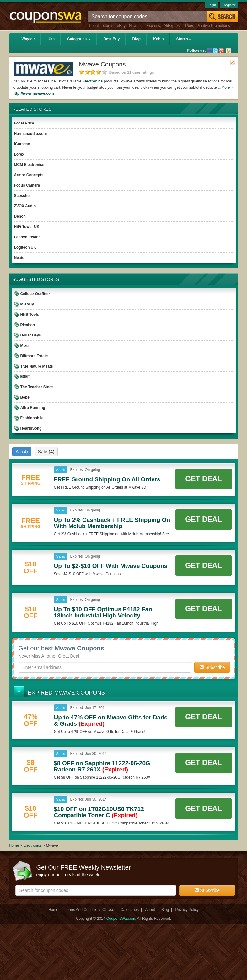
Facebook (209, 51)
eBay (121, 26)
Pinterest (221, 51)
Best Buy (111, 39)
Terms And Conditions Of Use (89, 910)
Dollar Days (31, 335)
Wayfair (28, 39)
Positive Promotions (213, 26)
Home (14, 845)
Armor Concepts (29, 175)
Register (229, 5)
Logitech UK (25, 247)
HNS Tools (30, 315)
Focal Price (24, 123)
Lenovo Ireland (27, 237)
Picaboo (28, 325)
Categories (79, 39)
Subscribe (212, 667)
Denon (20, 216)
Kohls (158, 39)
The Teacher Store (37, 387)
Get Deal (203, 479)
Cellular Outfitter (35, 294)
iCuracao (22, 144)
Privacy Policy (187, 910)
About (150, 910)
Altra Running (33, 408)
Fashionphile (32, 418)
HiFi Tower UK (27, 227)
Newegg (136, 26)
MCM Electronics (29, 165)
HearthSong (31, 428)
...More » (226, 87)
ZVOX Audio (25, 206)
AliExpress (172, 26)
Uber (189, 26)
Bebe (25, 397)
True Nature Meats (37, 366)
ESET (25, 377)
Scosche (22, 196)
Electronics (93, 81)
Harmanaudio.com (31, 134)
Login (212, 5)
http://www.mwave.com (33, 93)
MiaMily (27, 304)
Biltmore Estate (34, 356)
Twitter (215, 51)
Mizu (25, 346)
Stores (183, 39)
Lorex (19, 154)
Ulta (51, 39)
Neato (19, 258)
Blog (136, 39)
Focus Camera (27, 185)
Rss (228, 51)
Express (153, 26)
